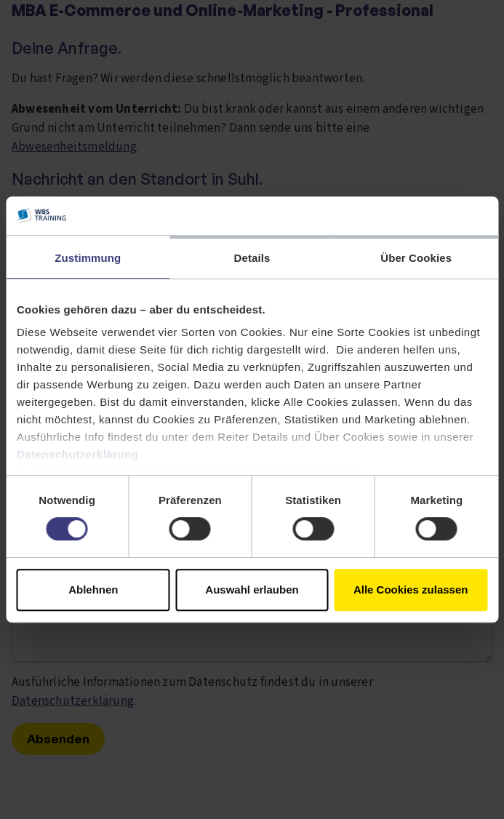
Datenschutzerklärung (78, 454)
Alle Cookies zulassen (411, 590)
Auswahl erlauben (252, 590)
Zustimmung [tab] (88, 258)
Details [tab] (252, 258)
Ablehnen (93, 590)
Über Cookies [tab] (416, 258)
